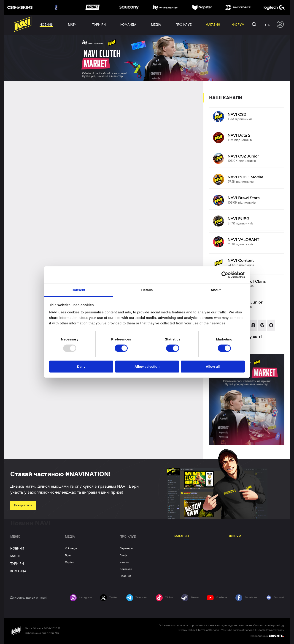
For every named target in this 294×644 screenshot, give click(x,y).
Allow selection (147, 366)
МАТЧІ (15, 556)
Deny (81, 366)
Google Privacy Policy (270, 630)
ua (267, 25)
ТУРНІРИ (17, 564)
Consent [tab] (78, 290)
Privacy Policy (187, 630)
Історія (124, 562)
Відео (69, 555)
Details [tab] (147, 290)
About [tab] (216, 290)
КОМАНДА (18, 571)
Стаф (123, 555)
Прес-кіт (125, 576)
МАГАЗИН (182, 536)
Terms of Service (208, 630)
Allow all (213, 366)
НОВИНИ (17, 549)
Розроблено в (267, 636)
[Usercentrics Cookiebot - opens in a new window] (225, 275)
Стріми (70, 562)
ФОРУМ (235, 536)
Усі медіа (71, 548)
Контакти (126, 569)
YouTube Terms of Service (238, 630)
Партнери (126, 548)
